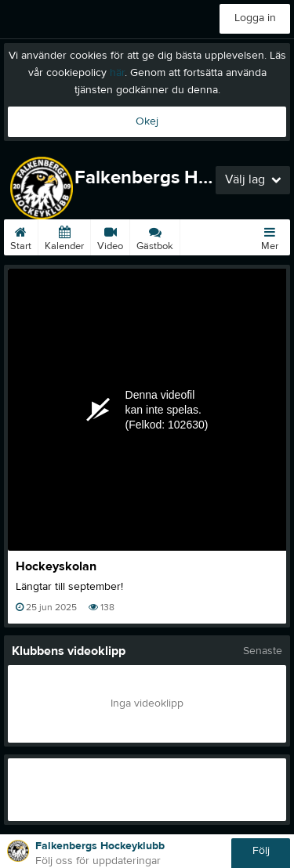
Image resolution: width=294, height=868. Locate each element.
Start (21, 236)
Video (110, 236)
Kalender (64, 236)
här (117, 73)
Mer (270, 236)
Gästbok (155, 236)
